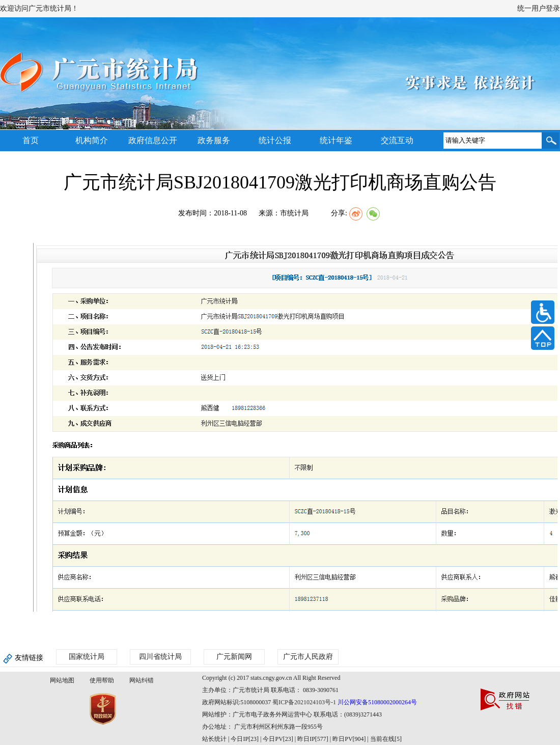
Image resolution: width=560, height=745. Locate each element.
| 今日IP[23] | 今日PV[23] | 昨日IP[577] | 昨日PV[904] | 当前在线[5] (314, 739)
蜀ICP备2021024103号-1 (304, 702)
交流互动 (397, 140)
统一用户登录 (539, 8)
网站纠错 (142, 680)
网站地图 (62, 680)
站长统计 (214, 739)
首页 (31, 140)
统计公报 (275, 140)
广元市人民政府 (308, 657)
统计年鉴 (336, 140)
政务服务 (214, 140)
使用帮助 (102, 680)
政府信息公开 (153, 140)
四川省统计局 (160, 657)
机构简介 (92, 140)
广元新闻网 (234, 657)
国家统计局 (87, 657)
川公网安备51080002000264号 (377, 702)
